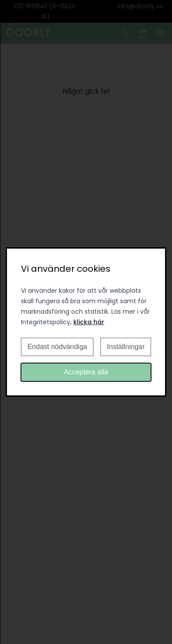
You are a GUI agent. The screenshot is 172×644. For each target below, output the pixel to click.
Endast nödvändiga (57, 347)
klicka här (89, 322)
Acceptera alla (86, 372)
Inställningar (126, 347)
